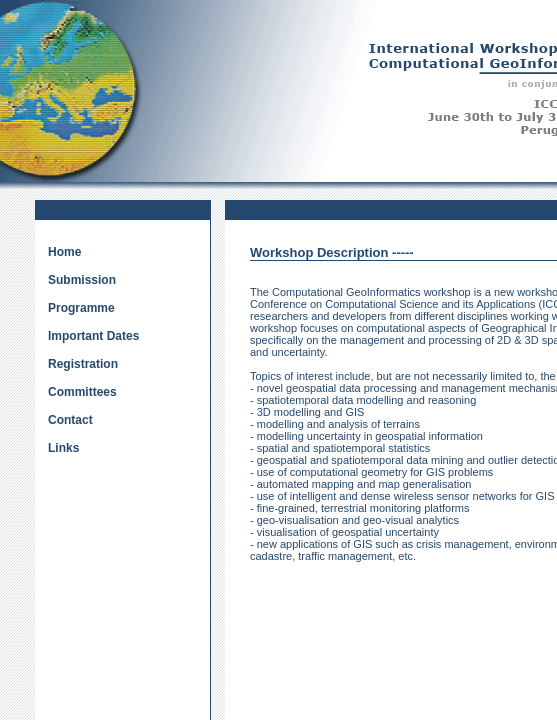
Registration (83, 364)
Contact (70, 420)
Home (64, 252)
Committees (82, 392)
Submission (82, 280)
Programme (81, 308)
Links (63, 448)
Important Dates (93, 336)
